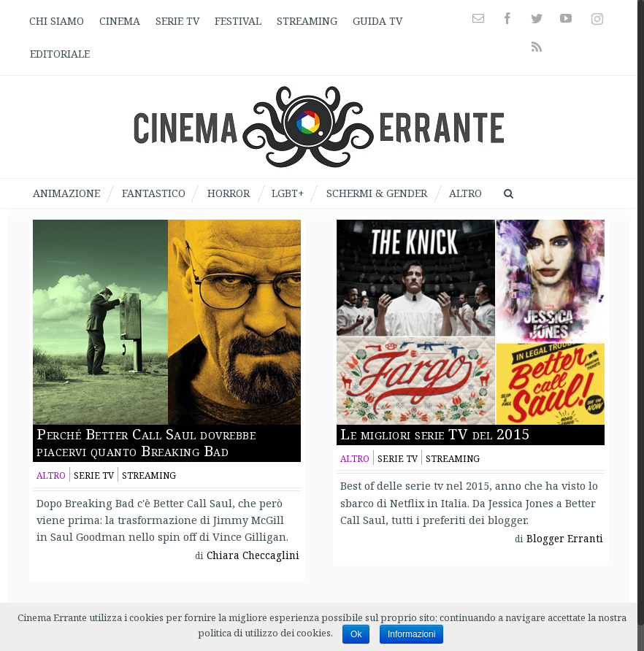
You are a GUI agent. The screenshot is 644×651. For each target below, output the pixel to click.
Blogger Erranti (565, 539)
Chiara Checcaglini (253, 555)
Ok (356, 634)
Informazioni (411, 634)
